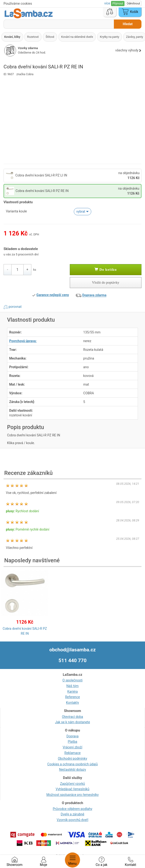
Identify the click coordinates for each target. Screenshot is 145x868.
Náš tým (73, 686)
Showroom (14, 862)
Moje (43, 862)
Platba (73, 742)
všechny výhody (128, 50)
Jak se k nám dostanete (72, 722)
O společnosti (72, 680)
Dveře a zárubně (73, 814)
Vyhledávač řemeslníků (72, 789)
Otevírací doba (73, 717)
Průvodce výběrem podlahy (73, 809)
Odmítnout (133, 4)
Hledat (128, 24)
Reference (72, 697)
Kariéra (72, 692)
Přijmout (118, 4)
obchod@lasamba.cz (72, 650)
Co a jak (102, 862)
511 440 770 (72, 661)
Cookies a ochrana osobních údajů (73, 764)
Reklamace (72, 753)
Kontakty (72, 703)
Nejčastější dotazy (72, 770)
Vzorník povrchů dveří (73, 820)
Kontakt (130, 862)
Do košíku (106, 270)
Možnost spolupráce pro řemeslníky (73, 795)
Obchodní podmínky (72, 759)
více (108, 3)
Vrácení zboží (72, 747)
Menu (72, 860)
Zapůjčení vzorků (73, 784)
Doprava (72, 736)
